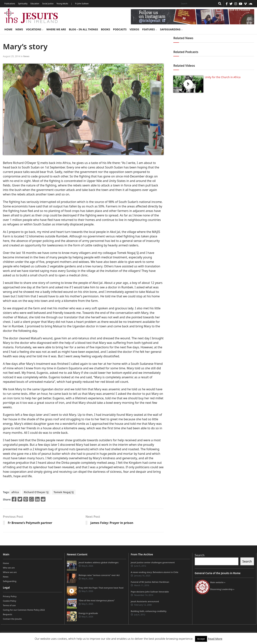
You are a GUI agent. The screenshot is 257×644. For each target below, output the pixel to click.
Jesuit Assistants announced (145, 601)
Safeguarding (171, 29)
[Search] (198, 4)
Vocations (35, 29)
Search (200, 555)
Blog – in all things (83, 29)
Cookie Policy (10, 601)
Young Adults (62, 4)
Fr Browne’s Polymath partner (30, 523)
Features (150, 29)
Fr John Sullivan (82, 4)
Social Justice (48, 4)
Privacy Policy (10, 596)
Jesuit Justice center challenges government (153, 562)
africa (15, 492)
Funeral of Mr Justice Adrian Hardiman (150, 582)
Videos (134, 29)
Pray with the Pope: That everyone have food (101, 588)
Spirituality (23, 4)
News (19, 29)
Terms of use (9, 605)
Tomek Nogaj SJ (64, 492)
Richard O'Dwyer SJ (36, 492)
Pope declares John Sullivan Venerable (150, 592)
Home (9, 29)
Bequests (8, 614)
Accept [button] (201, 639)
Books (106, 29)
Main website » (218, 582)
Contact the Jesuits (12, 619)
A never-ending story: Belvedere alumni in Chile (155, 572)
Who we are (9, 568)
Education (35, 4)
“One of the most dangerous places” (97, 600)
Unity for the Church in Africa (223, 77)
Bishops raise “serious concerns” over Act (99, 575)
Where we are (56, 29)
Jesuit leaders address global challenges (99, 562)
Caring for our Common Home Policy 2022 (24, 610)
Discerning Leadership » (222, 589)
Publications (10, 4)
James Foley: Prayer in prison (112, 523)
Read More (215, 639)
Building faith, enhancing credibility (149, 611)
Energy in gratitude (88, 613)
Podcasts (120, 29)
